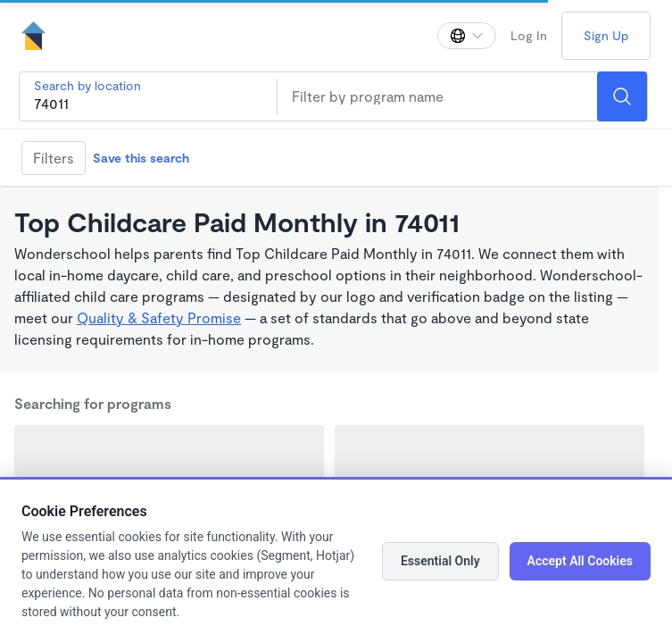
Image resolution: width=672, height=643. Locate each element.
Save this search (141, 158)
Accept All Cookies (580, 561)
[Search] (622, 96)
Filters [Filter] (54, 158)
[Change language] (467, 36)
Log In (529, 35)
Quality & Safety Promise (159, 317)
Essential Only (440, 561)
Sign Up (606, 35)
